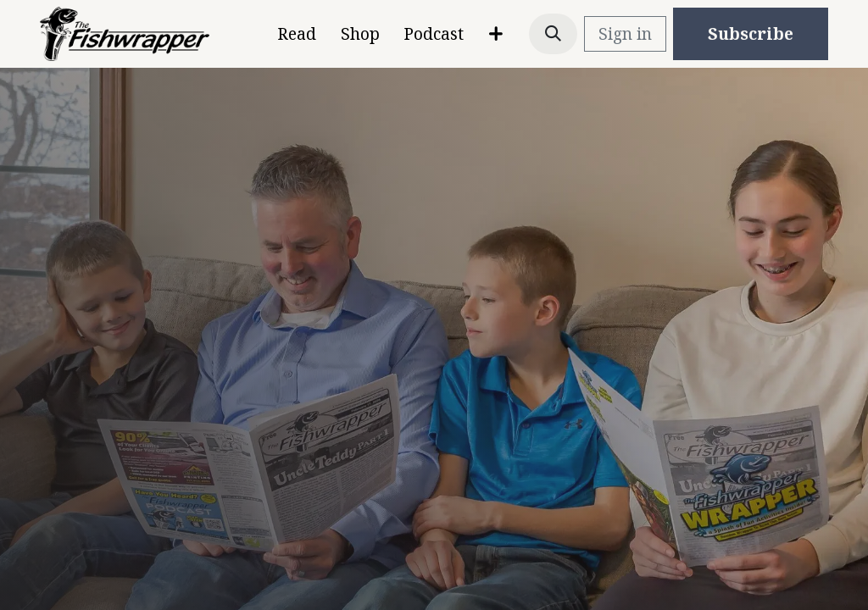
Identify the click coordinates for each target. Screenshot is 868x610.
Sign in (625, 34)
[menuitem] (296, 34)
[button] (554, 34)
